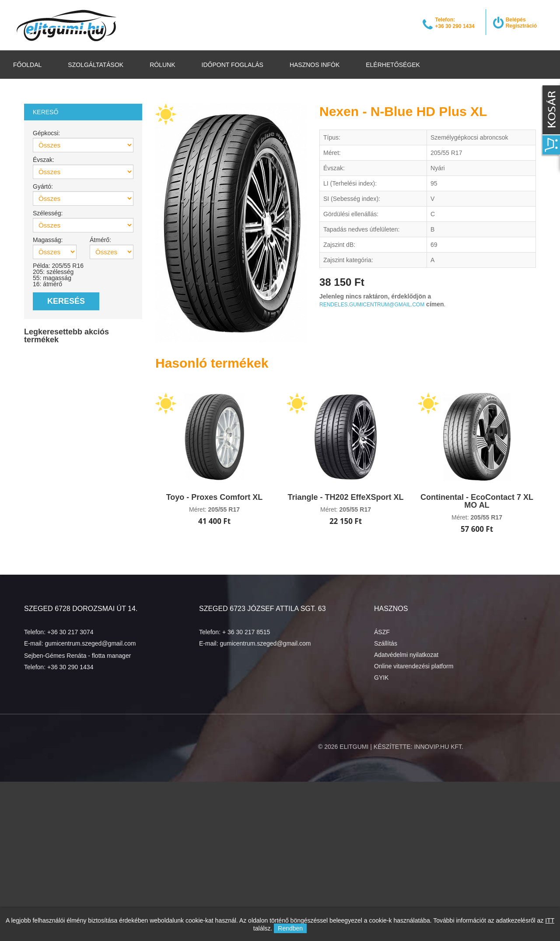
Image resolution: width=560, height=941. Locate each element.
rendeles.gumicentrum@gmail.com (372, 305)
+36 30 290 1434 (70, 667)
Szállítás (386, 643)
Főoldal (27, 65)
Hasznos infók (315, 65)
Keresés (66, 301)
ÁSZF (382, 632)
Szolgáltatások (96, 65)
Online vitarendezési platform (414, 666)
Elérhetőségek (393, 65)
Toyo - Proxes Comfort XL (215, 497)
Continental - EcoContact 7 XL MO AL (477, 501)
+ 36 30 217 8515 (246, 632)
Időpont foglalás (233, 65)
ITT (550, 920)
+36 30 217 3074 (70, 632)
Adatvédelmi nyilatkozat (406, 655)
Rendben (290, 928)
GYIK (381, 678)
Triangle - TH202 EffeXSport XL (345, 497)
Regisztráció (521, 26)
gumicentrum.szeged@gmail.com (90, 643)
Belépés (516, 20)
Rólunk (162, 65)
